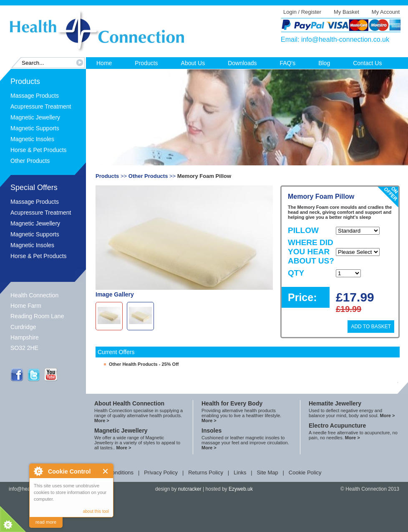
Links (240, 472)
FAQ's (287, 63)
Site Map (267, 472)
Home (104, 63)
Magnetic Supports (35, 128)
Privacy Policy (161, 472)
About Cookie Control (38, 471)
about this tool (96, 511)
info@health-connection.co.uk (345, 39)
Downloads (242, 63)
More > (102, 421)
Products (146, 63)
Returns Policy (206, 472)
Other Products (30, 161)
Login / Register (302, 12)
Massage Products (35, 96)
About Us (193, 63)
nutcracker (190, 489)
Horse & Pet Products (39, 150)
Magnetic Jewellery (35, 117)
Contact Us (367, 63)
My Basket (346, 12)
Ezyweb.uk (241, 489)
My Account (386, 12)
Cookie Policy (305, 472)
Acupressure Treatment (41, 106)
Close (106, 471)
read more (46, 522)
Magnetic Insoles (32, 139)
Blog (324, 63)
